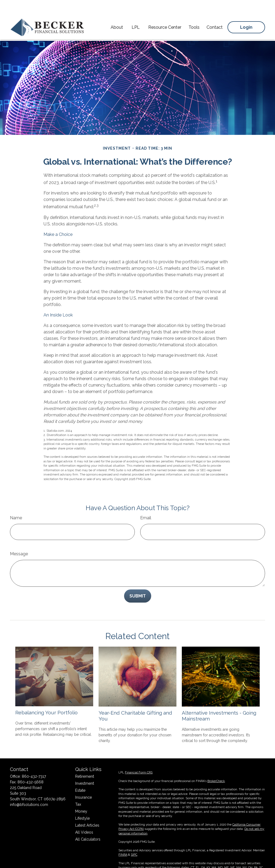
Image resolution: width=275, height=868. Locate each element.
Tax (78, 792)
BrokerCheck (216, 768)
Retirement (85, 764)
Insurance (84, 785)
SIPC (134, 842)
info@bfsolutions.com (29, 792)
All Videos (84, 820)
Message (19, 538)
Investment (85, 771)
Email (146, 502)
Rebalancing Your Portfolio (46, 696)
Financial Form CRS (139, 760)
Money (81, 799)
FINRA (123, 842)
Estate (80, 778)
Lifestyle (82, 806)
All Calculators (88, 827)
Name (16, 502)
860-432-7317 (34, 764)
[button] (117, 12)
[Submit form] (138, 580)
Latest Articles (87, 813)
